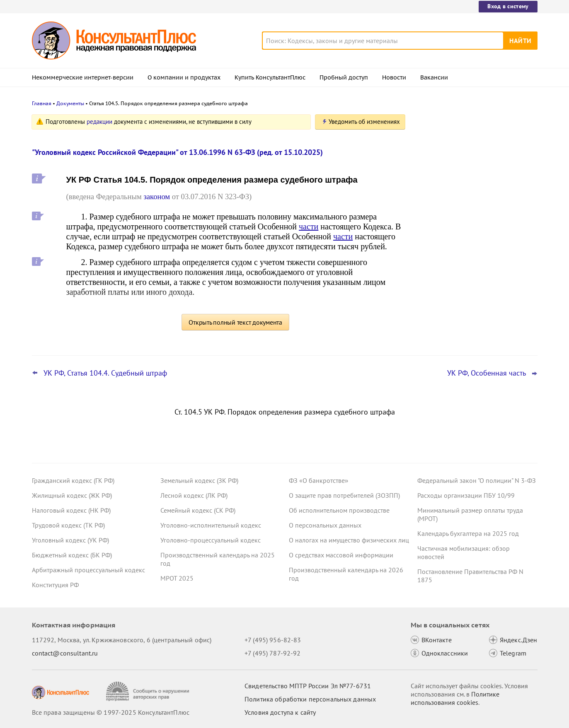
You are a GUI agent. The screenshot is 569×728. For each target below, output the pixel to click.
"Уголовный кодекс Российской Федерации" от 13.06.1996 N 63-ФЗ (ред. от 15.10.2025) (177, 152)
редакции (99, 122)
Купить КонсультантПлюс (270, 77)
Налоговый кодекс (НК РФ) (71, 510)
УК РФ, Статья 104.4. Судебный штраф (105, 373)
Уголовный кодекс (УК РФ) (70, 540)
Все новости (439, 316)
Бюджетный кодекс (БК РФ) (72, 555)
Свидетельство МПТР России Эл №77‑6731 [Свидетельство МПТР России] (308, 686)
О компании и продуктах (184, 77)
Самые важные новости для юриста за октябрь (475, 249)
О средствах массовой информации (341, 555)
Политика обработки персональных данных (310, 699)
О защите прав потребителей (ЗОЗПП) (344, 495)
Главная (42, 103)
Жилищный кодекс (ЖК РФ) (72, 495)
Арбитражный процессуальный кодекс (88, 570)
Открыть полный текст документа (235, 322)
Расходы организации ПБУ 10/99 (466, 495)
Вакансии (434, 77)
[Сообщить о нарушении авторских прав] (149, 691)
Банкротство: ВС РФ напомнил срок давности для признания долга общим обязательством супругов (475, 163)
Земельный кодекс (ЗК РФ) (199, 480)
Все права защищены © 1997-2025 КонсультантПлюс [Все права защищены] (111, 712)
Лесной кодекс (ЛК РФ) (194, 495)
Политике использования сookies (455, 698)
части (309, 227)
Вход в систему (508, 6)
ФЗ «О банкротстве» (319, 480)
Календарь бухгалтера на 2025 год (468, 533)
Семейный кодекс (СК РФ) (198, 510)
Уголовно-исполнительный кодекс (211, 525)
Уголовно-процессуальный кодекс (211, 540)
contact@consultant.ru (65, 653)
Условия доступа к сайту (280, 712)
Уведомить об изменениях (364, 122)
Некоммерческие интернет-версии (83, 77)
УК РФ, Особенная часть (487, 373)
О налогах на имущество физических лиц (349, 540)
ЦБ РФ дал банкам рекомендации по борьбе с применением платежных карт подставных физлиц (473, 207)
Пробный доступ (344, 77)
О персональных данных (325, 525)
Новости (394, 77)
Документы (70, 103)
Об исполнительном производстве (339, 510)
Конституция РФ (55, 585)
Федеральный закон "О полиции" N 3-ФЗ (477, 480)
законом (157, 196)
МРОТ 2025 (177, 578)
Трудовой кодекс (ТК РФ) (68, 525)
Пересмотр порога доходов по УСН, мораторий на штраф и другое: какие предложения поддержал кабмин (473, 289)
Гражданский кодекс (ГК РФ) (73, 480)
